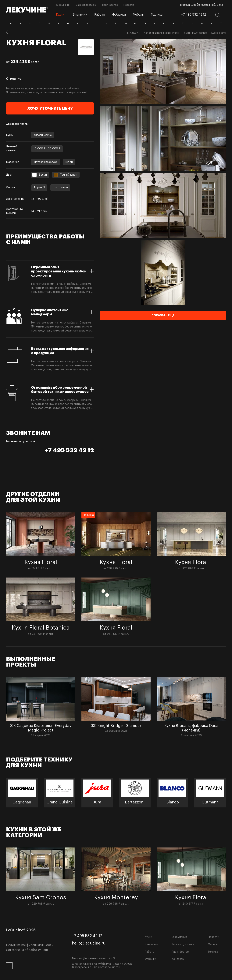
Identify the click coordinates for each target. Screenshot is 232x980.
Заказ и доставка (183, 944)
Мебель (213, 944)
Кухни (148, 937)
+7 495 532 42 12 (194, 15)
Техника (213, 952)
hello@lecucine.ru (89, 943)
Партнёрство (180, 952)
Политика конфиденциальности (30, 945)
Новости (213, 937)
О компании (179, 937)
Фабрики (150, 959)
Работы (150, 952)
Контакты (178, 959)
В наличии (151, 944)
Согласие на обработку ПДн (27, 950)
